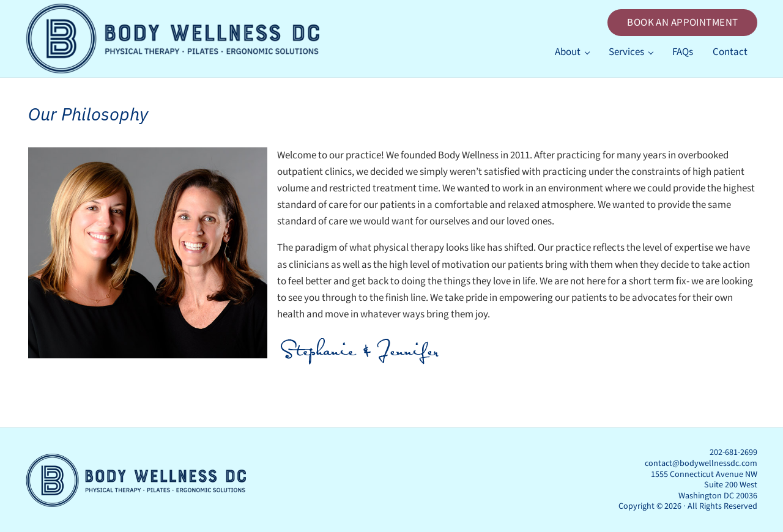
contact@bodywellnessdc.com (701, 464)
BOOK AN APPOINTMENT (682, 23)
